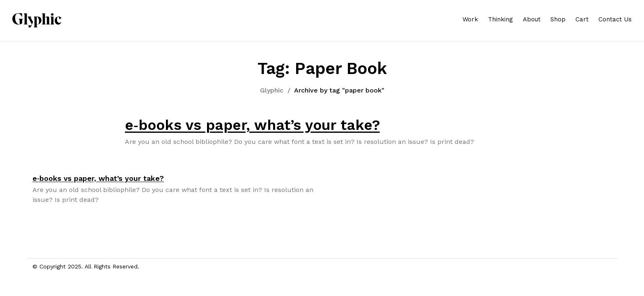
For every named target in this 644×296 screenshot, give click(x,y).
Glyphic (272, 90)
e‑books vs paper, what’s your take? (252, 125)
